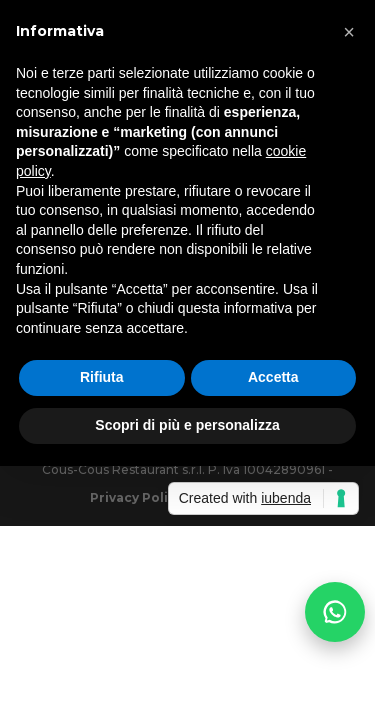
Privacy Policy (136, 497)
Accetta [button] (273, 377)
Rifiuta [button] (102, 377)
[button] (349, 32)
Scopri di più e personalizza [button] (187, 425)
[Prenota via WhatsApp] (335, 616)
